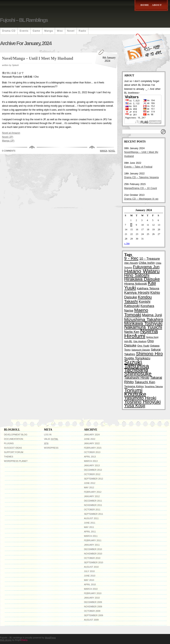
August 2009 (91, 620)
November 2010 (93, 554)
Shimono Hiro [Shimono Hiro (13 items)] (149, 354)
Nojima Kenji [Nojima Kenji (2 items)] (152, 337)
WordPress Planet (16, 461)
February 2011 (93, 540)
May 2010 (89, 580)
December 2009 (93, 602)
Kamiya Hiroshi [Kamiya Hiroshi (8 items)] (137, 293)
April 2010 (90, 584)
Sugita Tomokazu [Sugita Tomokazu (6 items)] (137, 358)
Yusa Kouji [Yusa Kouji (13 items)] (135, 406)
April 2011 (90, 532)
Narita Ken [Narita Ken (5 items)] (132, 332)
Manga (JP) (8, 141)
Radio (82, 31)
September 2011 (93, 514)
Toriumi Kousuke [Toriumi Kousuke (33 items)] (135, 392)
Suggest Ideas (13, 448)
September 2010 (93, 562)
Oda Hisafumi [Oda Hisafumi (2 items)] (140, 341)
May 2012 (89, 487)
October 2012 (92, 474)
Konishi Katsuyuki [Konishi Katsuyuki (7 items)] (137, 304)
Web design (6, 640)
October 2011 (92, 510)
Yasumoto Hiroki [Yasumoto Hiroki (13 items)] (140, 398)
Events (24, 31)
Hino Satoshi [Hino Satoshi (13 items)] (137, 275)
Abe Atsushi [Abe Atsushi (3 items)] (131, 263)
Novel (71, 31)
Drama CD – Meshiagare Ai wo (141, 199)
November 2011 (93, 505)
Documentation (14, 439)
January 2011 (92, 545)
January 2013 (92, 465)
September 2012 (93, 479)
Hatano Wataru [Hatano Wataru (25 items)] (142, 271)
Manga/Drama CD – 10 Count (141, 188)
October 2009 (92, 611)
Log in (48, 435)
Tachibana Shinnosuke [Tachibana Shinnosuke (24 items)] (138, 372)
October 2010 (92, 558)
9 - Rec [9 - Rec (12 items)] (131, 258)
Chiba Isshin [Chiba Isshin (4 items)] (147, 263)
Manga (49, 31)
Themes (9, 457)
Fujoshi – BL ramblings (24, 20)
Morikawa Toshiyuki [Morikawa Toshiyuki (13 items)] (143, 323)
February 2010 (93, 593)
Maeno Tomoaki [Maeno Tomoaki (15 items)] (136, 312)
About (157, 5)
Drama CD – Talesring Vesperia (141, 177)
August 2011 (91, 518)
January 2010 (92, 598)
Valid (51, 439)
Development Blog (16, 435)
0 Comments (9, 151)
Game (36, 31)
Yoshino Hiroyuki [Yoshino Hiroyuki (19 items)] (142, 402)
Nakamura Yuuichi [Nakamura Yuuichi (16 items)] (143, 327)
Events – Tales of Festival (138, 167)
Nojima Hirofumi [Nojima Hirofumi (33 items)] (141, 333)
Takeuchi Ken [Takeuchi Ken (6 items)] (145, 382)
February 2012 (93, 492)
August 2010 (91, 567)
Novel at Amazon (11, 133)
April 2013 (90, 457)
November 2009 (93, 607)
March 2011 (91, 536)
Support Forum (14, 452)
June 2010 (90, 576)
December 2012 (93, 470)
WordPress (51, 448)
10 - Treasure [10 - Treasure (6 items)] (149, 259)
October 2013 (92, 452)
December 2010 (93, 549)
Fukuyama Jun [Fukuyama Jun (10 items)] (146, 267)
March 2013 (91, 461)
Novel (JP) (8, 137)
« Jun (127, 243)
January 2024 (92, 435)
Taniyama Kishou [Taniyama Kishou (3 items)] (134, 386)
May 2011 (89, 527)
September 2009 (93, 615)
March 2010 (91, 589)
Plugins (9, 443)
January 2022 (92, 443)
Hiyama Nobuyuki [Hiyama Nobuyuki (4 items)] (136, 284)
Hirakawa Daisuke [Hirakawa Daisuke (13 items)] (142, 279)
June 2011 (90, 523)
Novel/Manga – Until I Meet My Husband (38, 58)
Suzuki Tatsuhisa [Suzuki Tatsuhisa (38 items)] (137, 364)
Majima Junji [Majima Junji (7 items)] (152, 315)
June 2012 (90, 483)
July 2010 (89, 571)
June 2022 (90, 439)
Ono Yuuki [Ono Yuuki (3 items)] (143, 346)
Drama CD (9, 31)
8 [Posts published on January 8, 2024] (131, 225)
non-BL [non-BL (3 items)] (128, 341)
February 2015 (93, 448)
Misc (60, 31)
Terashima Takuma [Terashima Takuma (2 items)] (154, 386)
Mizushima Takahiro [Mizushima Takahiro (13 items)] (144, 320)
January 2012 (92, 496)
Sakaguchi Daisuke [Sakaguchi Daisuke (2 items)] (141, 350)
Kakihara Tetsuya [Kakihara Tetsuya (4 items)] (148, 288)
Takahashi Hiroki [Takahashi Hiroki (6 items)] (137, 378)
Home (145, 5)
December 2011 (93, 501)
